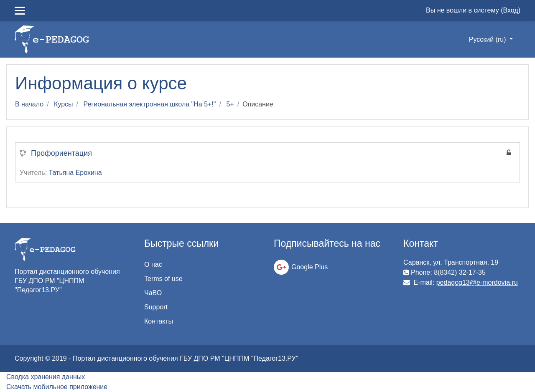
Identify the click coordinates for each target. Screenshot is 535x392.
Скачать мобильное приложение (57, 387)
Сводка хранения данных (46, 377)
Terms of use (163, 279)
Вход (510, 10)
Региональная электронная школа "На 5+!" (150, 104)
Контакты (159, 321)
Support (156, 307)
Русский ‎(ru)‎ (488, 39)
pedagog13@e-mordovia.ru (477, 282)
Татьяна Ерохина (75, 173)
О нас (153, 264)
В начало (29, 104)
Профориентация (61, 153)
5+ (230, 104)
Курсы (64, 104)
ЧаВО (153, 293)
